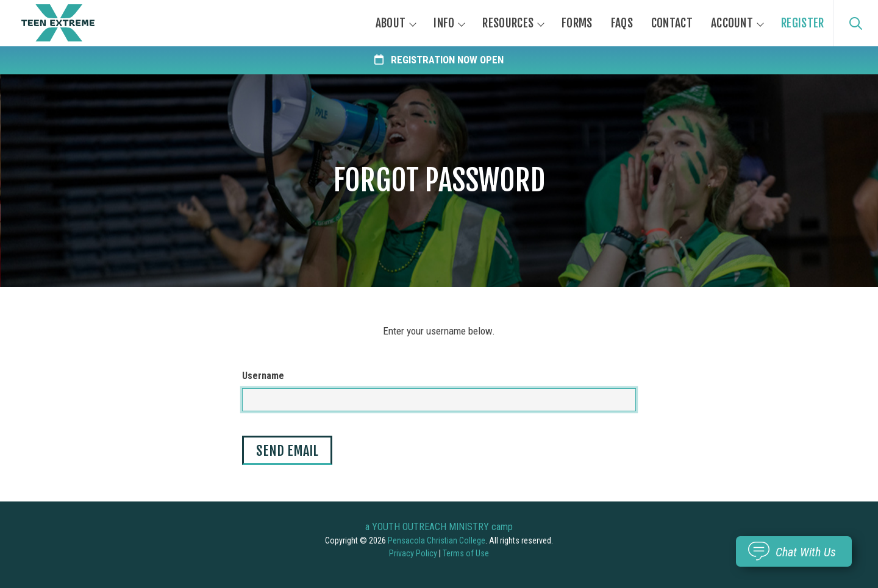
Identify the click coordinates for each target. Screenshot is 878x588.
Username (263, 376)
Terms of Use (466, 553)
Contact (672, 23)
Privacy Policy (413, 553)
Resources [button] (508, 23)
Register (802, 23)
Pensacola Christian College (437, 540)
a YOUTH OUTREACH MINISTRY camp (439, 527)
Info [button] (444, 23)
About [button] (391, 23)
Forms (577, 23)
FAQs (622, 23)
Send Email (287, 451)
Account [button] (732, 23)
